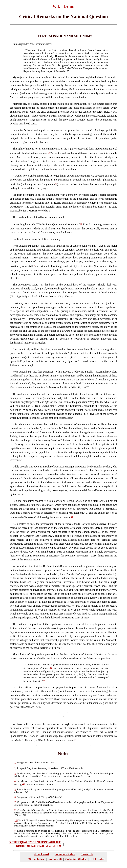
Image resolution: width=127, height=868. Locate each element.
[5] (51, 668)
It (13, 176)
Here (15, 687)
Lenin (69, 6)
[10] (23, 784)
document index (65, 854)
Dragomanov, (24, 802)
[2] (81, 224)
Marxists (17, 104)
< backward (42, 854)
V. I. (56, 6)
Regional (17, 501)
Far (14, 195)
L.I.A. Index (97, 859)
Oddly (16, 467)
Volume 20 (55, 859)
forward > (87, 854)
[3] (34, 265)
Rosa (15, 246)
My (14, 77)
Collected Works (76, 859)
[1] (49, 153)
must (31, 665)
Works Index (36, 859)
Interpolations (24, 789)
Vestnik (22, 820)
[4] (72, 517)
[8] (75, 740)
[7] (56, 184)
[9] (49, 768)
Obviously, (18, 303)
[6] (44, 680)
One (15, 349)
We (14, 566)
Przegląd (21, 768)
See (19, 763)
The (15, 149)
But (14, 239)
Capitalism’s (19, 130)
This (15, 217)
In (14, 44)
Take (29, 50)
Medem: (24, 781)
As (14, 524)
